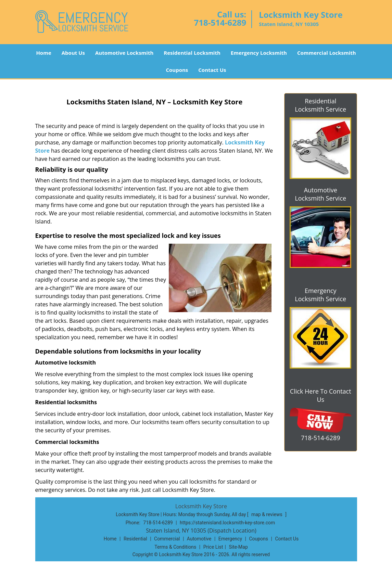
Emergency (230, 539)
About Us (73, 53)
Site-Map (238, 547)
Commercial (167, 539)
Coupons (177, 70)
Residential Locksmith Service (320, 105)
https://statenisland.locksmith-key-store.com (227, 523)
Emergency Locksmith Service (320, 295)
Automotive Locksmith (124, 53)
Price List (213, 547)
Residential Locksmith (192, 53)
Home (43, 53)
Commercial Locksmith (327, 53)
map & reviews (267, 514)
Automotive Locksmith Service (320, 194)
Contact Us (212, 70)
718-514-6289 (220, 22)
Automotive (199, 539)
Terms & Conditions (175, 547)
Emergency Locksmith (259, 53)
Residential (135, 539)
